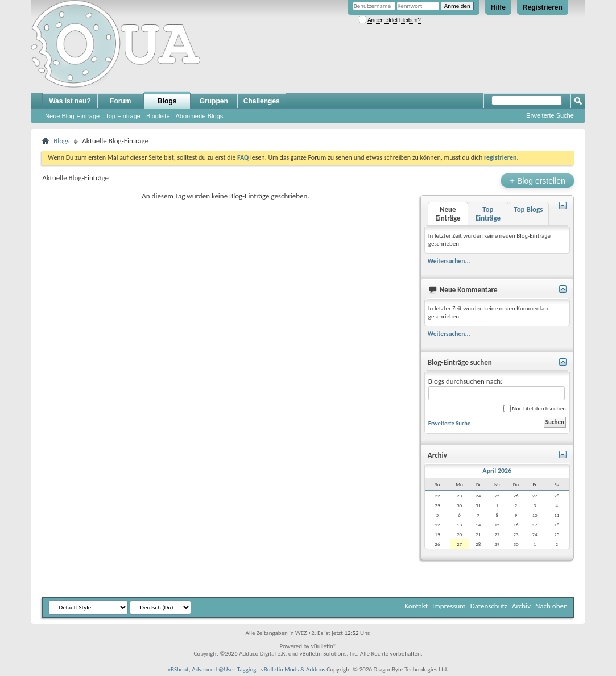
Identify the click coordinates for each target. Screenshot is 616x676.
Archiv (521, 606)
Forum (120, 101)
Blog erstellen (537, 181)
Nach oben (551, 606)
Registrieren (543, 7)
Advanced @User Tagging (224, 669)
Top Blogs (528, 210)
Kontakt (416, 606)
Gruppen (214, 101)
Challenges (262, 101)
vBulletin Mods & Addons (293, 669)
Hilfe (498, 7)
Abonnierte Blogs (200, 116)
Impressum (449, 606)
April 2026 (497, 471)
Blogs (167, 101)
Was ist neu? (70, 101)
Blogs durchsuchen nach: (497, 389)
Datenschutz (489, 606)
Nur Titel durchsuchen (535, 408)
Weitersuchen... (449, 261)
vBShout (178, 669)
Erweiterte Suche (550, 115)
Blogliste (158, 116)
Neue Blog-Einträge (72, 116)
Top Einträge (123, 116)
